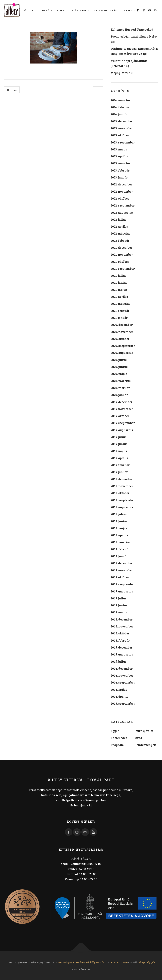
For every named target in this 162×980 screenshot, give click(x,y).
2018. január (119, 556)
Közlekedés (119, 738)
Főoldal (29, 10)
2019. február (120, 465)
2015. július (119, 661)
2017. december (122, 563)
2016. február (120, 640)
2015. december (122, 647)
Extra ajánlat (144, 731)
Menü (46, 10)
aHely (128, 10)
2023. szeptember (123, 142)
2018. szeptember (123, 500)
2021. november (122, 254)
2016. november (122, 626)
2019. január (119, 472)
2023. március (121, 163)
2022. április (119, 226)
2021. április (119, 297)
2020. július (119, 360)
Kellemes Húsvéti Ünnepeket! (132, 29)
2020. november (122, 332)
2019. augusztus (122, 430)
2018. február (120, 549)
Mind (138, 738)
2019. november (122, 409)
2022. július (118, 219)
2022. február (120, 240)
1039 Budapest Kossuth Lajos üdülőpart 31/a (81, 962)
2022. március (120, 233)
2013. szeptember (123, 703)
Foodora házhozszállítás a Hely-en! (134, 39)
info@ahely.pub (146, 962)
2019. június (119, 444)
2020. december (122, 325)
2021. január (119, 318)
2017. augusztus (122, 591)
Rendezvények (145, 745)
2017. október (120, 577)
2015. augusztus (122, 654)
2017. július (119, 598)
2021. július (118, 275)
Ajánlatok (79, 10)
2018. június (119, 521)
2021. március (120, 304)
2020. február (120, 388)
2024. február (120, 107)
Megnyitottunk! (122, 73)
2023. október (120, 135)
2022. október (120, 198)
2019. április (119, 458)
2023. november (122, 128)
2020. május (119, 374)
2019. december (122, 402)
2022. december (122, 184)
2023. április (119, 156)
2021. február (120, 311)
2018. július (119, 514)
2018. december (122, 479)
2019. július (119, 437)
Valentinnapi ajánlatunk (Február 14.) (129, 63)
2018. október (120, 493)
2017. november (122, 570)
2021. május (119, 290)
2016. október (120, 633)
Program (117, 745)
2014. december (122, 668)
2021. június (119, 282)
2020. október (120, 339)
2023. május (119, 149)
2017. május (119, 612)
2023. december (122, 121)
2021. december (122, 247)
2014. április (119, 696)
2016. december (122, 619)
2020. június (119, 367)
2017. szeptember (123, 584)
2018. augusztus (122, 507)
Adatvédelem (81, 969)
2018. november (122, 486)
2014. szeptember (123, 682)
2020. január (119, 395)
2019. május (119, 451)
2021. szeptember (123, 269)
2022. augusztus (122, 212)
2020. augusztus (122, 353)
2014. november (122, 675)
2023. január (119, 177)
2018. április (119, 535)
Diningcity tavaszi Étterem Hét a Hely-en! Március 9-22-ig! (134, 51)
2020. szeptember (123, 346)
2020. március (121, 381)
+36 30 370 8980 (119, 962)
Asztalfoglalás (105, 10)
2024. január (119, 114)
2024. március (121, 100)
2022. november (122, 191)
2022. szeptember (123, 205)
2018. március (121, 542)
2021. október (120, 262)
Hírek (60, 10)
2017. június (119, 605)
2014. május (119, 689)
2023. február (120, 170)
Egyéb (115, 731)
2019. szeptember (123, 423)
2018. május (119, 528)
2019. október (120, 416)
